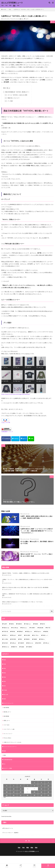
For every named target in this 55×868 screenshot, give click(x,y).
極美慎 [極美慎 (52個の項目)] (46, 631)
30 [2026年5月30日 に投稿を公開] (41, 795)
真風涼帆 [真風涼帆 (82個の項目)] (41, 628)
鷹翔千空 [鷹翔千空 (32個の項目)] (15, 647)
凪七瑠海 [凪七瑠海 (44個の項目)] (28, 635)
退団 (5, 699)
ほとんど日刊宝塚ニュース (12, 3)
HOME (5, 9)
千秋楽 (5, 690)
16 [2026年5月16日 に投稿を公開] (41, 789)
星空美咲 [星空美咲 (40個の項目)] (14, 639)
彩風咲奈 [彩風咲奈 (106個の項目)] (20, 624)
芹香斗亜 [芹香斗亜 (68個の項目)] (6, 631)
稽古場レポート (7, 712)
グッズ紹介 (9, 101)
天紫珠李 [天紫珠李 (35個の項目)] (22, 643)
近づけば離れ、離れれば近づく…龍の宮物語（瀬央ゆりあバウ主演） (37, 542)
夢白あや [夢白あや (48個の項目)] (14, 635)
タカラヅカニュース (8, 703)
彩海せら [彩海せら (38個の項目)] (43, 639)
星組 (14, 5)
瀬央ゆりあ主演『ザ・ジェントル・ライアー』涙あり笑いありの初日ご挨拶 (37, 555)
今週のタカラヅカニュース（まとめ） (13, 742)
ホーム (7, 866)
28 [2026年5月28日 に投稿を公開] (27, 795)
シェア (21, 866)
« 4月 (4, 797)
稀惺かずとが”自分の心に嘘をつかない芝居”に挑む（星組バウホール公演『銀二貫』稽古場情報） (26, 587)
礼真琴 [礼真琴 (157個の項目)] (5, 624)
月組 (6, 5)
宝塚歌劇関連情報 (8, 760)
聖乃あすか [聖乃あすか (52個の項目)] (38, 631)
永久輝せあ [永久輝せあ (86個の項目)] (15, 628)
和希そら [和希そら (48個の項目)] (6, 635)
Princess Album (7, 738)
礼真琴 (27, 19)
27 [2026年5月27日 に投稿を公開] (21, 795)
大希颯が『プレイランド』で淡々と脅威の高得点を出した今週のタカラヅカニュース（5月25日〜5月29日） (27, 580)
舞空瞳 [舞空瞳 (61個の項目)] (13, 631)
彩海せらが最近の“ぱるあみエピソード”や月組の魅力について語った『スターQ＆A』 (23, 602)
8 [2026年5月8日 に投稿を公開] (34, 786)
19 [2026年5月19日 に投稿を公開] (14, 792)
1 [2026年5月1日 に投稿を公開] (34, 782)
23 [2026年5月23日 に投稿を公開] (41, 792)
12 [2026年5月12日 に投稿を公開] (14, 789)
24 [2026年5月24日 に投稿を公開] (48, 792)
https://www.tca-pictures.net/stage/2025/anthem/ (16, 394)
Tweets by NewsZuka (6, 816)
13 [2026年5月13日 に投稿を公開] (21, 789)
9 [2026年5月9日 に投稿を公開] (41, 786)
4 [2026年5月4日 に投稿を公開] (7, 786)
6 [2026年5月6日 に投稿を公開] (21, 786)
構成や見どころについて (12, 98)
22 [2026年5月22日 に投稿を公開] (34, 792)
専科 (5, 681)
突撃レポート (7, 721)
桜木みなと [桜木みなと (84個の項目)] (25, 628)
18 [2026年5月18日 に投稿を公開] (7, 792)
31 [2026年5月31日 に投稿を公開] (48, 795)
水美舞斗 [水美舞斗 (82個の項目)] (33, 628)
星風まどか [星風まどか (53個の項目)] (29, 631)
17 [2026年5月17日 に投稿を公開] (48, 789)
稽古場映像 (6, 716)
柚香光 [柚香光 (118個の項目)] (12, 624)
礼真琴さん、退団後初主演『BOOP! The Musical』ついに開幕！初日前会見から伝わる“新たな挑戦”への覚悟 (27, 595)
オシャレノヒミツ (8, 734)
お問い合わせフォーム (8, 828)
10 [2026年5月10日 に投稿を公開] (48, 786)
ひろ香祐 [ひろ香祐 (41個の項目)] (6, 639)
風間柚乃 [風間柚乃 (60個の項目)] (21, 631)
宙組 (18, 5)
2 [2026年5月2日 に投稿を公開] (41, 782)
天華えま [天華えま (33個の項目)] (47, 643)
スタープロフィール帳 (9, 729)
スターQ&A (6, 725)
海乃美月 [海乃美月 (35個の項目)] (6, 643)
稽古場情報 (6, 708)
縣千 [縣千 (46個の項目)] (21, 635)
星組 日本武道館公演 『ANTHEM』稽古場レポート (16, 92)
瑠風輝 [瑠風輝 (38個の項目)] (35, 639)
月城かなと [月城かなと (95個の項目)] (28, 624)
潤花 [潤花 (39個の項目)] (21, 639)
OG (5, 764)
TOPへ (48, 866)
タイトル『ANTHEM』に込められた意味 (16, 95)
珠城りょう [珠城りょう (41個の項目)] (45, 635)
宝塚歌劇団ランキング (7, 432)
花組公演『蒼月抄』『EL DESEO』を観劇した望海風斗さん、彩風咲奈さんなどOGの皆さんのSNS (26, 573)
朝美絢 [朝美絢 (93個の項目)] (36, 624)
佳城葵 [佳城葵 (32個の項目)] (22, 647)
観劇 (5, 751)
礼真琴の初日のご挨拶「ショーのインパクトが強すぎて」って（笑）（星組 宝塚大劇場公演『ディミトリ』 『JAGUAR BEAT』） (37, 531)
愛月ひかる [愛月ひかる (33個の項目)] (30, 643)
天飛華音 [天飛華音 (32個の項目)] (30, 647)
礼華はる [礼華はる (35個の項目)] (14, 643)
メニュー (34, 866)
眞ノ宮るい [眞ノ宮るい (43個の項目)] (36, 635)
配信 (5, 755)
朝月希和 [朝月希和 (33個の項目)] (39, 643)
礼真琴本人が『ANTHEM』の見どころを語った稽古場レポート (29, 9)
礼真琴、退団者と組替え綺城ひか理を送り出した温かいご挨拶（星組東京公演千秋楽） (37, 517)
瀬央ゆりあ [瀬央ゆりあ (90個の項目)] (6, 628)
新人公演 (6, 694)
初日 (5, 686)
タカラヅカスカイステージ (10, 747)
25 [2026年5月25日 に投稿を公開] (7, 795)
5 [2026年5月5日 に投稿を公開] (14, 786)
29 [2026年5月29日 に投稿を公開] (34, 795)
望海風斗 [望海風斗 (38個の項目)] (28, 639)
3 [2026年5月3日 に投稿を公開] (48, 782)
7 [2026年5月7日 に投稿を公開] (27, 786)
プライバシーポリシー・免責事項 (10, 833)
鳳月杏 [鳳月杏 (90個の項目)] (43, 624)
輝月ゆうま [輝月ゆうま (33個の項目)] (6, 647)
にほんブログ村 (6, 422)
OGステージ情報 (8, 768)
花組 (2, 5)
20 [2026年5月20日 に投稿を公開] (21, 792)
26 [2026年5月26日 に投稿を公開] (14, 795)
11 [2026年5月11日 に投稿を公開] (7, 789)
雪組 (10, 5)
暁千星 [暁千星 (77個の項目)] (49, 628)
